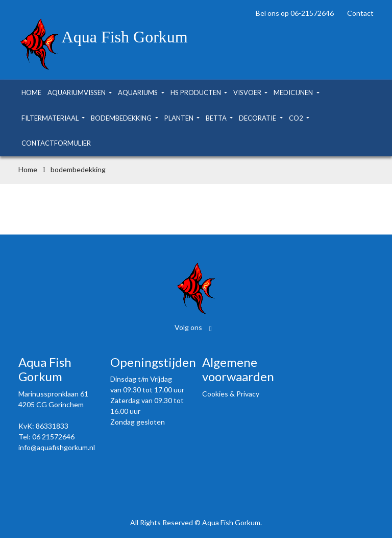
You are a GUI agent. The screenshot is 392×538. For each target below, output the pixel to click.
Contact (360, 13)
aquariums (139, 92)
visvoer (248, 92)
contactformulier (56, 143)
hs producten (197, 92)
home (31, 92)
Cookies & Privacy (231, 394)
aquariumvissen (77, 92)
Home (28, 169)
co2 (297, 118)
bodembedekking (122, 118)
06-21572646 (312, 13)
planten (180, 118)
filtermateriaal (51, 118)
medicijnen (294, 92)
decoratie (258, 118)
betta (217, 118)
